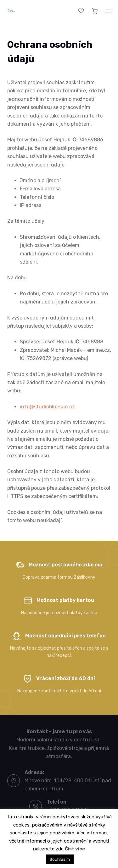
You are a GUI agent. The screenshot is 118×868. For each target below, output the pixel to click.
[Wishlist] (81, 11)
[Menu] (108, 11)
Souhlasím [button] (60, 859)
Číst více (75, 849)
